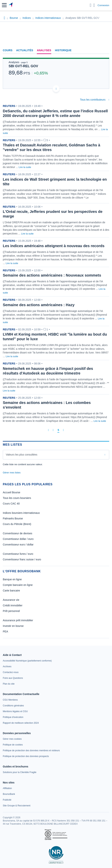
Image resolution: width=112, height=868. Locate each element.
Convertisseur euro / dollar (18, 545)
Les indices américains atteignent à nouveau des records (54, 246)
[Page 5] (58, 430)
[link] (27, 661)
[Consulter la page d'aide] (94, 5)
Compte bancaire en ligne (18, 585)
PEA (5, 631)
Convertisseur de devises (17, 533)
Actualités (25, 50)
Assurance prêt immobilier (18, 620)
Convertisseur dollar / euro (18, 539)
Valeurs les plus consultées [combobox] (22, 455)
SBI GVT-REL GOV (23, 66)
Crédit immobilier (13, 605)
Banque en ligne (12, 579)
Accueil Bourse (11, 492)
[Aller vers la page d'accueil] (11, 5)
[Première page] (49, 430)
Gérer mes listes (12, 473)
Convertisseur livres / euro (18, 554)
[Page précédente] (53, 430)
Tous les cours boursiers (17, 498)
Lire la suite (25, 167)
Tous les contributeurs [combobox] (93, 100)
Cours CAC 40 (11, 504)
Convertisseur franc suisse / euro (22, 559)
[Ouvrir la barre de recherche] (91, 5)
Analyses (44, 50)
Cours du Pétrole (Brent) (17, 524)
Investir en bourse (13, 626)
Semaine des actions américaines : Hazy (39, 305)
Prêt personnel (11, 611)
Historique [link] (63, 50)
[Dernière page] (63, 430)
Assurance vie (11, 600)
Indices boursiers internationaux (21, 513)
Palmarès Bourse (13, 518)
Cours (8, 50)
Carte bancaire (11, 591)
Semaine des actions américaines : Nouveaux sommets (52, 275)
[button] (4, 5)
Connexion (103, 5)
